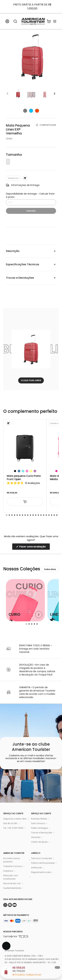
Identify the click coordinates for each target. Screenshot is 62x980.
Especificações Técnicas (31, 264)
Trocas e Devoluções (31, 278)
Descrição (31, 251)
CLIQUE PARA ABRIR (31, 380)
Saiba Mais (50, 569)
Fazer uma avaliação (34, 547)
